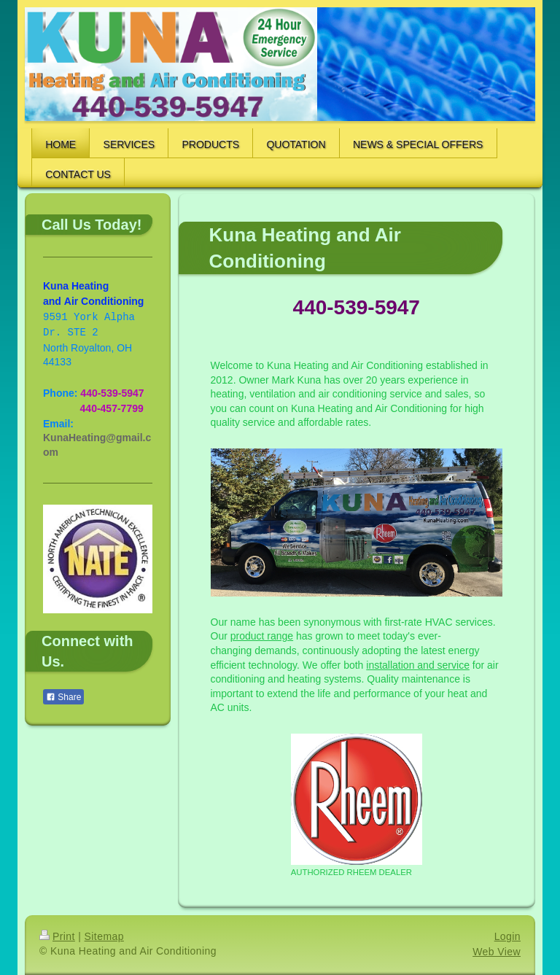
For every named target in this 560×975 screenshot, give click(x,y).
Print (57, 936)
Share (63, 697)
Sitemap (104, 936)
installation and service (418, 665)
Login (507, 936)
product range (262, 636)
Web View (497, 952)
